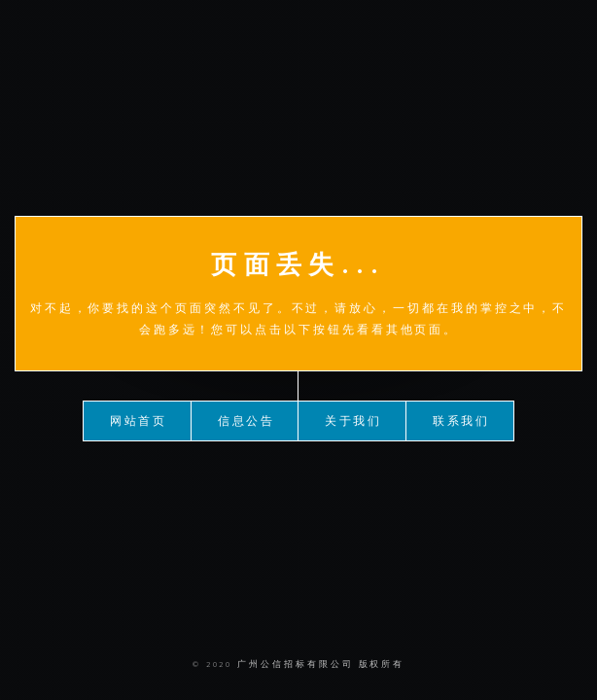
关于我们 (354, 420)
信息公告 (247, 420)
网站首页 (139, 420)
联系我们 (462, 420)
